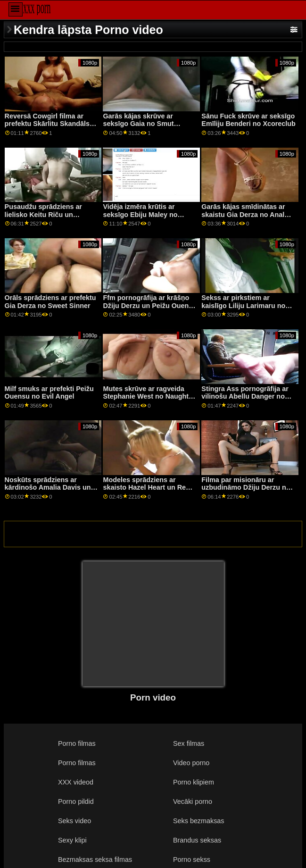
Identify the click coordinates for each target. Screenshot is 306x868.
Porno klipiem (194, 782)
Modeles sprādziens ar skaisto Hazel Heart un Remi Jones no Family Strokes (148, 488)
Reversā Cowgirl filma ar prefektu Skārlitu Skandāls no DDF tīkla (47, 124)
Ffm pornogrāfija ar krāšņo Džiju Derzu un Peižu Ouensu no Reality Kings (150, 305)
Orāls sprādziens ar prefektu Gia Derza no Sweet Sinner (50, 302)
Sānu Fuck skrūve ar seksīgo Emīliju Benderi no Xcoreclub (248, 120)
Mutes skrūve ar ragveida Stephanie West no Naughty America (148, 396)
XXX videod (76, 782)
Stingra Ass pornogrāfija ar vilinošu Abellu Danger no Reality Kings (245, 396)
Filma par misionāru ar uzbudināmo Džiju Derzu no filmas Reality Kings (246, 488)
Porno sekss (192, 860)
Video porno (191, 763)
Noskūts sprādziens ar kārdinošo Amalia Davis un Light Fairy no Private (48, 488)
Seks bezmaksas (199, 821)
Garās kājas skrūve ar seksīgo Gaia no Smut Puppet (138, 124)
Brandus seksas (197, 840)
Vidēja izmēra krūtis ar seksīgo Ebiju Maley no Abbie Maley (140, 214)
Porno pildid (76, 801)
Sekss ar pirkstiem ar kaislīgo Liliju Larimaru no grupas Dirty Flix (243, 305)
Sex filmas (189, 743)
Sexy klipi (72, 840)
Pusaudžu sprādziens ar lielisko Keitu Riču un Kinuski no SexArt (43, 214)
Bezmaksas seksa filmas (95, 860)
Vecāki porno (193, 801)
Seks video (74, 821)
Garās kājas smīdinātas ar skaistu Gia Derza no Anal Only (243, 214)
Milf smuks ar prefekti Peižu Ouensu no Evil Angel (49, 393)
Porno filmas (77, 743)
